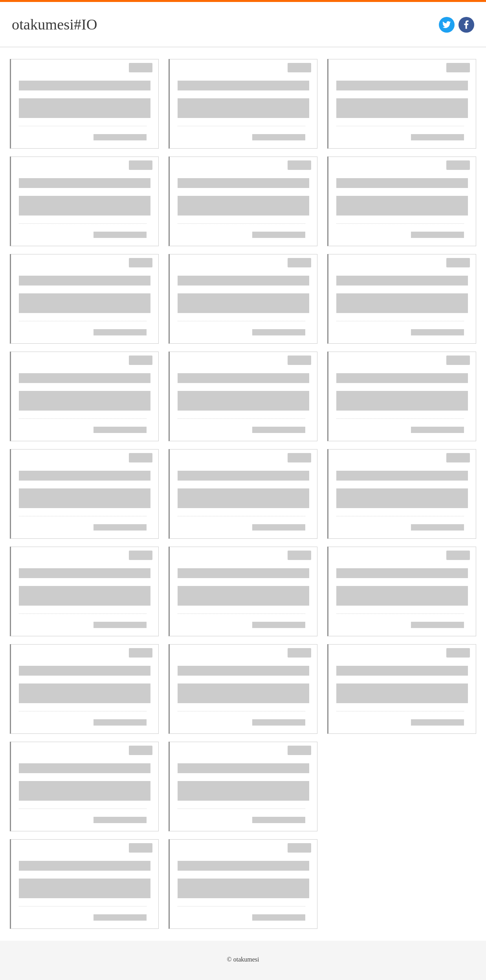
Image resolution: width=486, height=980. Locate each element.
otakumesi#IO (55, 24)
